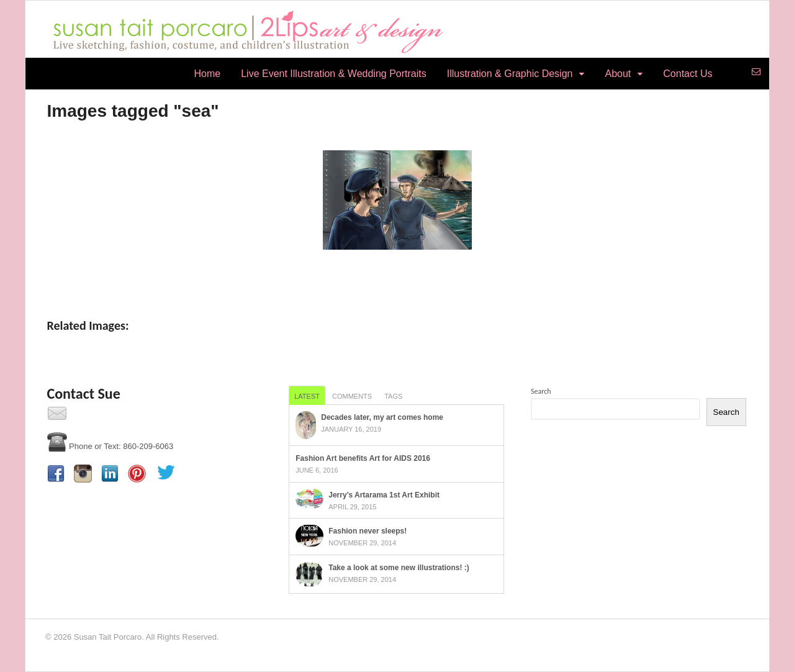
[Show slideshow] (397, 275)
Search (541, 391)
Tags (393, 396)
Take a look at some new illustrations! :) (399, 568)
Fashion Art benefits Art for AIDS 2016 (363, 458)
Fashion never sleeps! (368, 531)
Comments (352, 396)
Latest (307, 396)
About (618, 74)
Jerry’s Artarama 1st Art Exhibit (384, 495)
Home (208, 74)
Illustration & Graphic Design (510, 74)
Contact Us (688, 74)
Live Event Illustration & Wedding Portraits (334, 74)
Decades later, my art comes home (382, 417)
